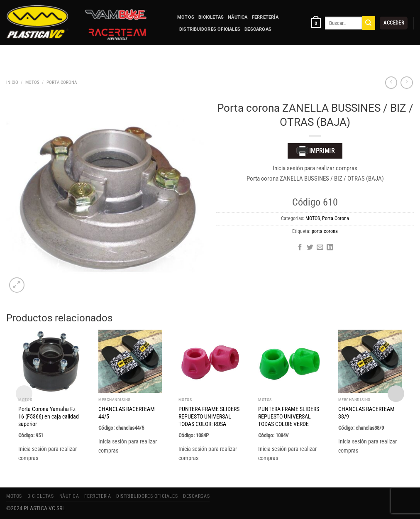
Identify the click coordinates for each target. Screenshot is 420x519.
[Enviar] (369, 23)
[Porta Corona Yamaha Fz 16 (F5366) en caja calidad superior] (50, 361)
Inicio (12, 82)
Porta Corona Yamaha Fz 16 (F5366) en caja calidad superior (49, 416)
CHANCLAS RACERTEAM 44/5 (127, 413)
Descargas (258, 29)
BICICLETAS (211, 17)
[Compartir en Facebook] (300, 248)
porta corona (325, 231)
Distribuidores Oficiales (210, 29)
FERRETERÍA (265, 17)
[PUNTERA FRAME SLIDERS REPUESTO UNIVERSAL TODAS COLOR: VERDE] (290, 361)
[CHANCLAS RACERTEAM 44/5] (130, 361)
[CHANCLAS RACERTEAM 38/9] (370, 361)
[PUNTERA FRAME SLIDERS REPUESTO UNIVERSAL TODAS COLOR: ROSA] (210, 361)
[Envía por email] (320, 248)
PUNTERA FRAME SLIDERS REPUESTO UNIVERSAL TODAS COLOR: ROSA (209, 416)
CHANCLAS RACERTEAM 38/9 (366, 413)
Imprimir (315, 151)
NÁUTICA (238, 17)
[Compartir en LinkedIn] (330, 248)
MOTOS (186, 17)
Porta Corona (62, 82)
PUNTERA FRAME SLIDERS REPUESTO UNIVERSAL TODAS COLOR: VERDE (289, 416)
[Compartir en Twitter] (310, 248)
